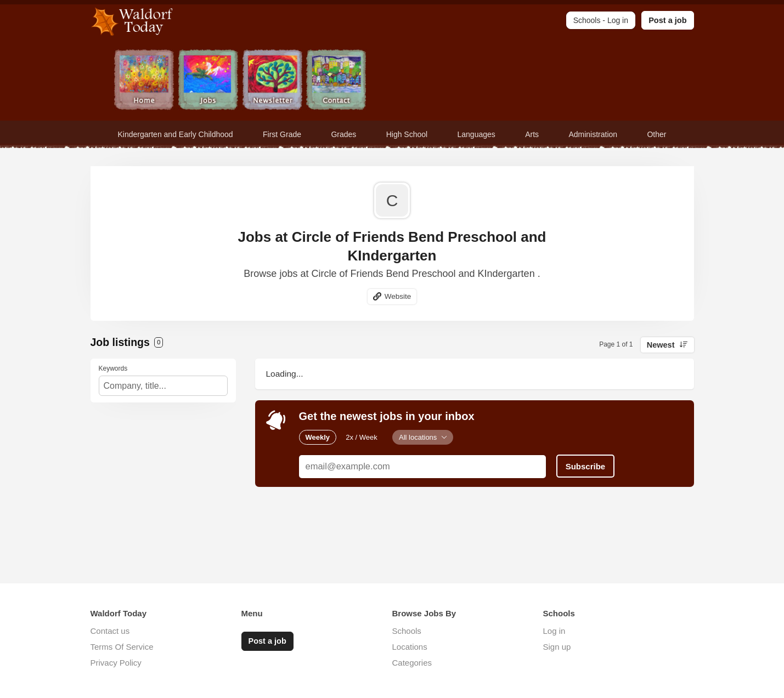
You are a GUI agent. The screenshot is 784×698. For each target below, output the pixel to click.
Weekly (318, 437)
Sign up (557, 647)
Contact (337, 81)
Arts (532, 134)
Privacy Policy (116, 663)
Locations (410, 647)
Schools (407, 631)
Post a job (667, 20)
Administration (593, 134)
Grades (343, 134)
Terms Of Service (122, 647)
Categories (412, 663)
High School (407, 134)
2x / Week (362, 437)
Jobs (209, 81)
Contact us (110, 631)
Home (145, 81)
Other (656, 134)
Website (398, 296)
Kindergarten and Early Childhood (176, 134)
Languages (476, 134)
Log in (554, 631)
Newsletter (273, 81)
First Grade (282, 134)
